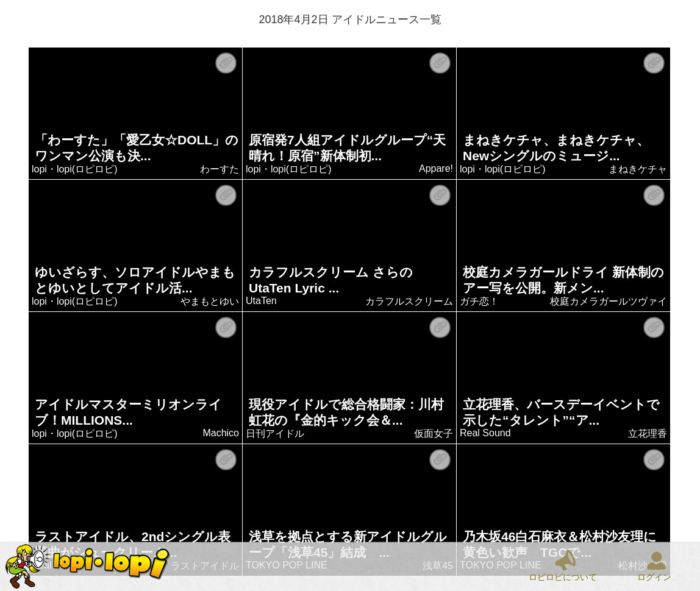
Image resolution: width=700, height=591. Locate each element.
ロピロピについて (563, 577)
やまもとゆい (210, 301)
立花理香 (648, 434)
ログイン (654, 577)
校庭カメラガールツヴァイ (609, 301)
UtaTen (262, 301)
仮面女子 (434, 434)
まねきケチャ (638, 169)
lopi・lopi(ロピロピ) (75, 169)
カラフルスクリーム (410, 301)
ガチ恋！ (480, 301)
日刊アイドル (276, 434)
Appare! (436, 168)
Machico (221, 433)
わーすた (220, 169)
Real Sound (486, 433)
